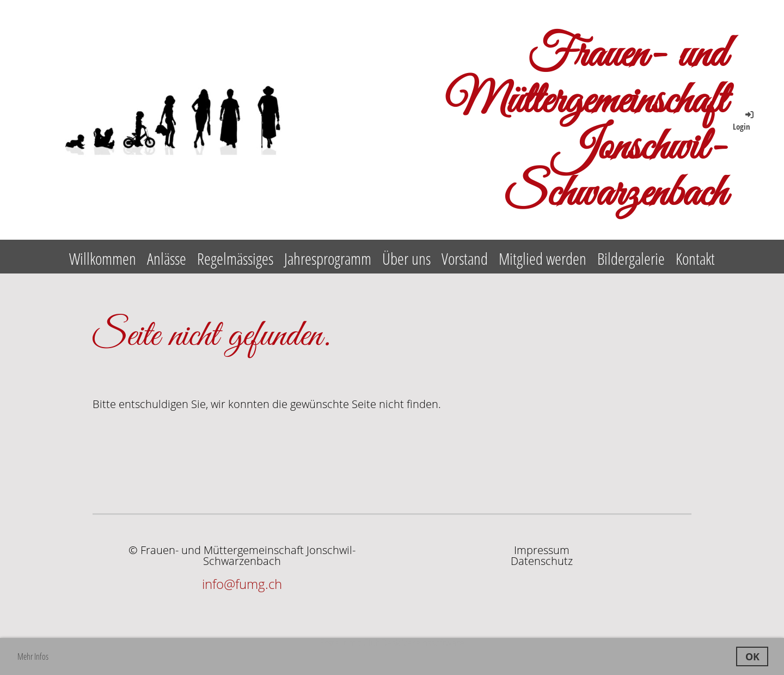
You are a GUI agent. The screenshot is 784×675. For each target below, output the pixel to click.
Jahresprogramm (328, 259)
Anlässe (167, 259)
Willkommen (103, 259)
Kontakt (695, 259)
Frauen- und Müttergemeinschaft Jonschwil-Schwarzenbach (586, 125)
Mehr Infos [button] (33, 656)
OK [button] (752, 656)
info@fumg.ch (242, 584)
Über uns (406, 259)
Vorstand (465, 259)
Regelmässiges (235, 259)
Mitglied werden (543, 259)
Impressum (542, 550)
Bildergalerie (631, 259)
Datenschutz (542, 561)
